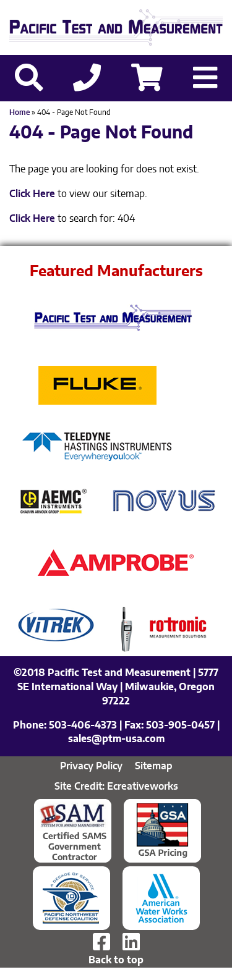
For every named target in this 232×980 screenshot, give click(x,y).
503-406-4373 (83, 725)
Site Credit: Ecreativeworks (116, 787)
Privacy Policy (91, 766)
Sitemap (154, 766)
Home (19, 112)
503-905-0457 (180, 725)
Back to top (116, 960)
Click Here (32, 194)
